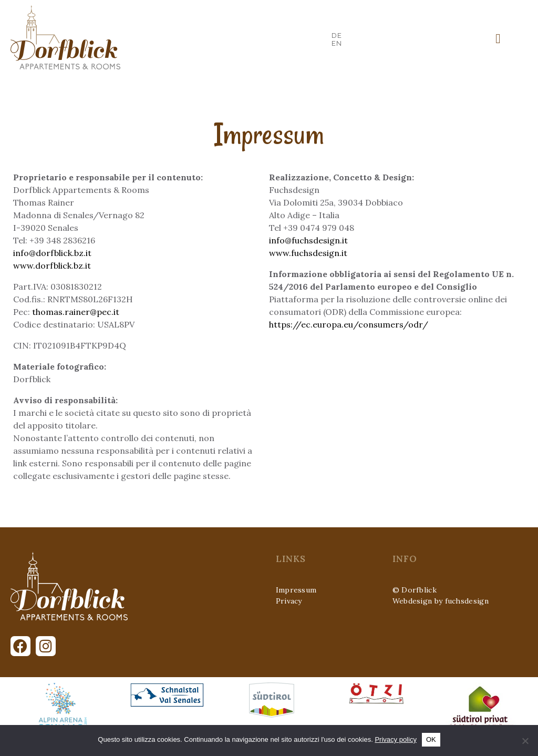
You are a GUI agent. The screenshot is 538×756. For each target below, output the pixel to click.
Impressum (296, 590)
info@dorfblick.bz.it (52, 253)
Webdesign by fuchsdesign (441, 601)
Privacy (289, 601)
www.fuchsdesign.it (308, 253)
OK (431, 739)
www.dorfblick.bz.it (52, 265)
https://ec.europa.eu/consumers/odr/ (349, 324)
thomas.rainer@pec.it (76, 312)
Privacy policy (395, 739)
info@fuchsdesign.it (308, 240)
